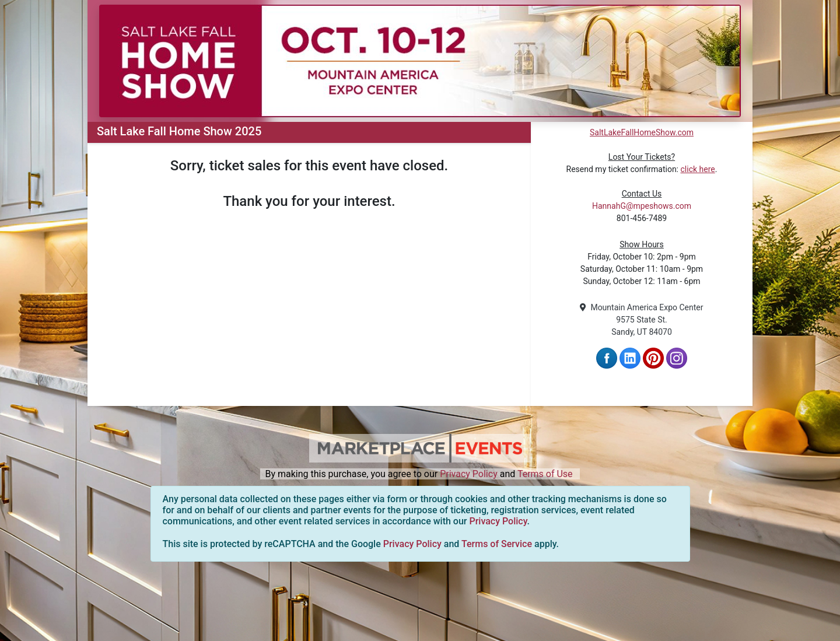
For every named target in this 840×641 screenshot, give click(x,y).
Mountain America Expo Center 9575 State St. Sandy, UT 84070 (641, 320)
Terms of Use (545, 474)
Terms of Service (497, 544)
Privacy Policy (469, 474)
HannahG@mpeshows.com (642, 206)
